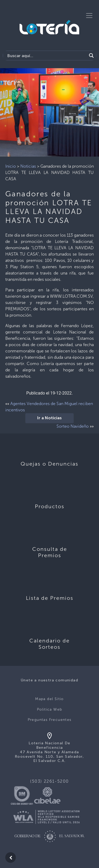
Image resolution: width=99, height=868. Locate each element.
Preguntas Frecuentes (50, 720)
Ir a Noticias (49, 418)
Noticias (28, 166)
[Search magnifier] (91, 56)
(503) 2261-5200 (49, 781)
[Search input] (46, 56)
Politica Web (50, 709)
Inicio (11, 166)
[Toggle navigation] (89, 16)
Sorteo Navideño (73, 426)
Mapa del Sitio (49, 699)
